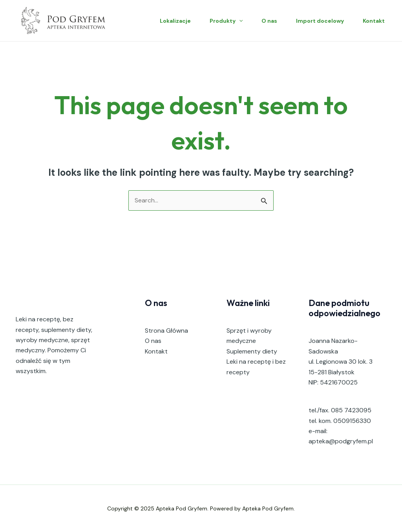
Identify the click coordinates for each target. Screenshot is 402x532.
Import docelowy (320, 21)
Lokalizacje (175, 21)
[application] (239, 21)
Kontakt (374, 21)
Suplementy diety (252, 351)
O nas (269, 21)
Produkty (226, 21)
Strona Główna (166, 331)
